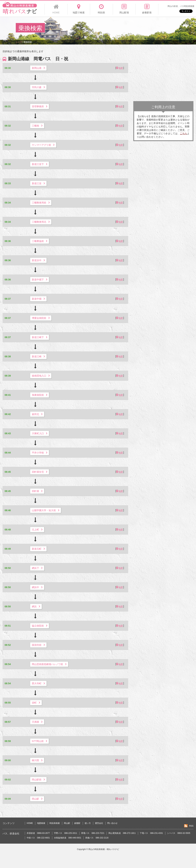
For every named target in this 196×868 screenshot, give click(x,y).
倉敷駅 (77, 823)
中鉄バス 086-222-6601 (38, 838)
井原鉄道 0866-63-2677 (38, 833)
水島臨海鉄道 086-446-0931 (68, 838)
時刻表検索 (55, 823)
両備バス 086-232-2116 (97, 838)
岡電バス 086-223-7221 (93, 833)
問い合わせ (112, 823)
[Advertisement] (118, 28)
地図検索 (41, 823)
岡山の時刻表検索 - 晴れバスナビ (104, 849)
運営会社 (99, 823)
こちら (183, 133)
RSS (191, 826)
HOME (30, 823)
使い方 (88, 823)
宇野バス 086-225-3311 (66, 833)
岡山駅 (67, 823)
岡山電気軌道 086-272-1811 (122, 833)
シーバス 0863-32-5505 (179, 833)
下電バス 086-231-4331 (151, 833)
